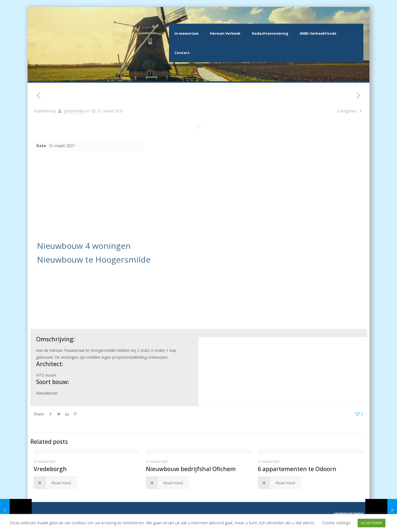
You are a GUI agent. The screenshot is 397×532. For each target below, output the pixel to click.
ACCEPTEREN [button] (371, 523)
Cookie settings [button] (336, 523)
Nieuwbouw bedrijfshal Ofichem (191, 469)
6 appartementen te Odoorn (297, 469)
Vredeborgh (50, 469)
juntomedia (74, 111)
